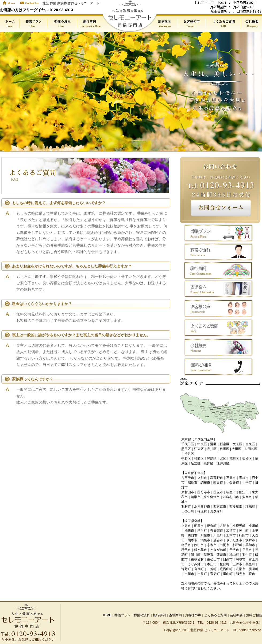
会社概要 (236, 615)
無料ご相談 (254, 615)
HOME (106, 615)
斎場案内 (175, 615)
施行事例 (159, 615)
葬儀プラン (122, 615)
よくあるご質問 (215, 615)
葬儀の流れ (142, 615)
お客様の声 (193, 615)
